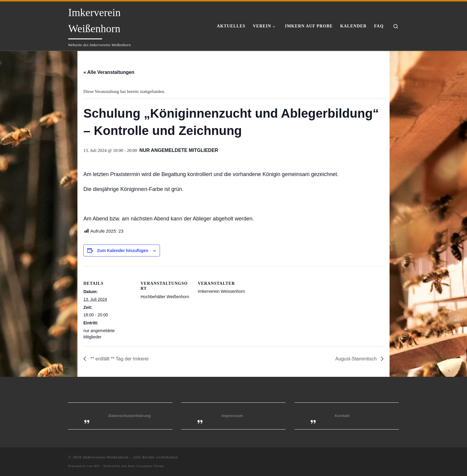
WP (96, 466)
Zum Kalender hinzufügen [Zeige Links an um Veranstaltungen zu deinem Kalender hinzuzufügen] (123, 251)
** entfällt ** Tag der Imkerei (119, 359)
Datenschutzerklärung (130, 416)
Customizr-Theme (150, 466)
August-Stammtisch (357, 359)
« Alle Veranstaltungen (109, 72)
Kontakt (342, 416)
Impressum (232, 416)
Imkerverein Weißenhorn (106, 457)
